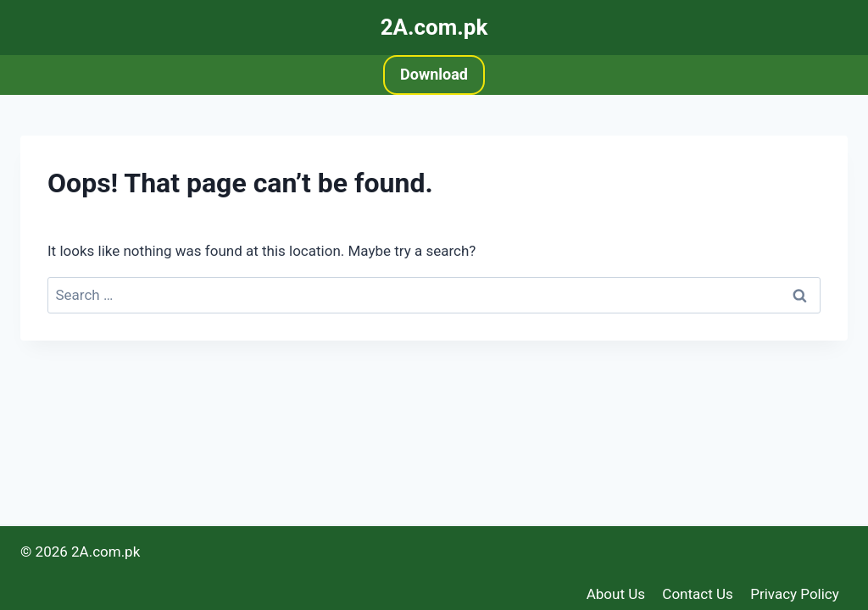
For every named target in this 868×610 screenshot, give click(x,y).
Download (434, 74)
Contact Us (697, 594)
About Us (616, 594)
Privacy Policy (795, 594)
